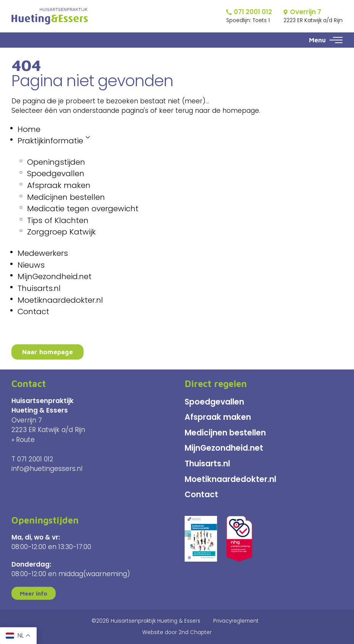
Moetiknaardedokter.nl (60, 300)
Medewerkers (43, 253)
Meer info (34, 593)
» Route (23, 440)
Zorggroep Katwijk (61, 232)
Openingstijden (56, 162)
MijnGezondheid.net (55, 276)
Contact (33, 312)
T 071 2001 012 (32, 459)
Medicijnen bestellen (66, 197)
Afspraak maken (59, 185)
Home (29, 129)
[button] (336, 40)
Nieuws (31, 265)
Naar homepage (47, 352)
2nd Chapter (195, 632)
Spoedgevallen (56, 173)
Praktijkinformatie (54, 141)
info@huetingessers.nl (47, 469)
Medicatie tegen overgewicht (83, 209)
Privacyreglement (236, 621)
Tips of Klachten (58, 220)
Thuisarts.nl (39, 288)
